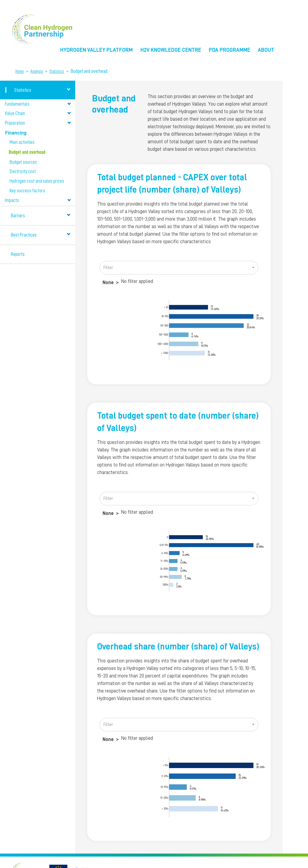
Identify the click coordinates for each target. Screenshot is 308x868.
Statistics (57, 71)
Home (20, 71)
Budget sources (23, 162)
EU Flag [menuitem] (287, 52)
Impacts (38, 201)
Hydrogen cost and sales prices (37, 181)
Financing (38, 133)
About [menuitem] (266, 50)
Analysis (37, 71)
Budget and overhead (27, 152)
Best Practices (41, 235)
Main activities (22, 142)
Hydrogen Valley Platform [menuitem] (96, 50)
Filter (108, 268)
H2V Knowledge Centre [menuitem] (171, 50)
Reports (18, 254)
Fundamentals (38, 104)
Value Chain (38, 113)
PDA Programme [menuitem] (229, 50)
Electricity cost (23, 172)
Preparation (38, 123)
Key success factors (27, 191)
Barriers (41, 215)
